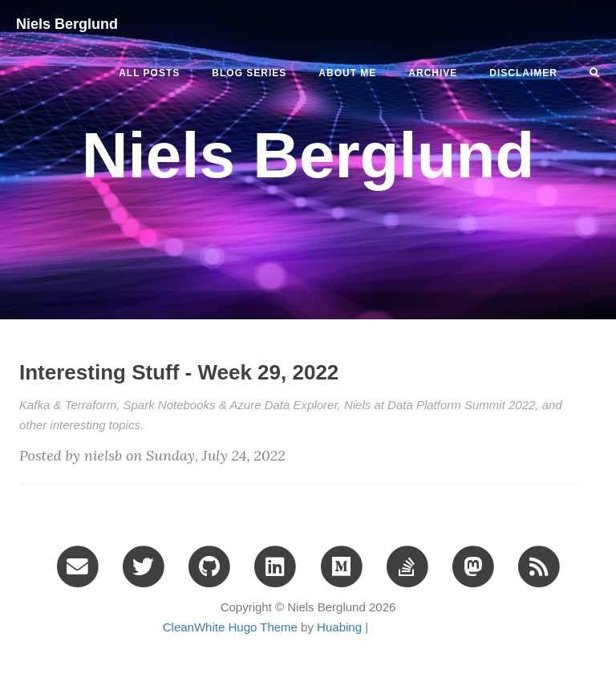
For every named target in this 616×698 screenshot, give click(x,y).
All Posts (149, 73)
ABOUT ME (347, 73)
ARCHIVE (433, 73)
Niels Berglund (67, 24)
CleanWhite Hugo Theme (230, 627)
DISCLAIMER (523, 73)
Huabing (339, 627)
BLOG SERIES (249, 73)
